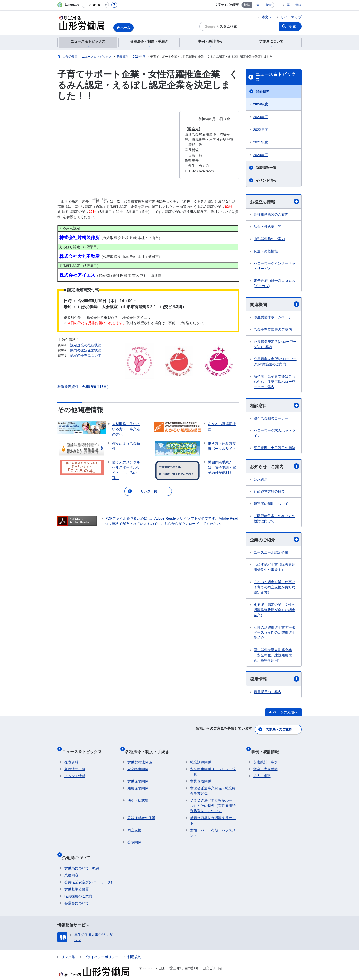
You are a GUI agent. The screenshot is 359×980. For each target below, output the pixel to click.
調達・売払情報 (266, 251)
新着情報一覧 (266, 168)
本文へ (267, 17)
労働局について (78, 851)
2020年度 (260, 155)
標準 (247, 5)
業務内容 (71, 866)
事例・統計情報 (267, 750)
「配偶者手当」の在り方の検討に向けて (274, 520)
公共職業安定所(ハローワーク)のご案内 (275, 345)
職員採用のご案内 (268, 694)
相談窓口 (274, 406)
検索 (293, 26)
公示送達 (261, 481)
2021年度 (260, 142)
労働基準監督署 (77, 880)
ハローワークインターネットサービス (274, 266)
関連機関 (274, 305)
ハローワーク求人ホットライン (274, 434)
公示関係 (134, 838)
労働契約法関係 (140, 758)
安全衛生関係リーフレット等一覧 (213, 768)
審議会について (77, 894)
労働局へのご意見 (279, 730)
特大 (269, 5)
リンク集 (68, 948)
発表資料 (263, 91)
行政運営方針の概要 (269, 493)
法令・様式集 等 (268, 227)
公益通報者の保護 (141, 814)
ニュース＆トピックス (275, 77)
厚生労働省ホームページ (273, 318)
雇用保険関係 (138, 784)
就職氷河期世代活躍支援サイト (213, 816)
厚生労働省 (294, 5)
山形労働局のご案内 (269, 239)
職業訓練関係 (201, 758)
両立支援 (134, 826)
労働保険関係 (138, 777)
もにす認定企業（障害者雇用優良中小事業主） (274, 569)
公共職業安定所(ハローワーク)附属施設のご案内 (275, 363)
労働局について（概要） (84, 859)
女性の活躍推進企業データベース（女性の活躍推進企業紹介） (274, 635)
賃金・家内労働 (266, 765)
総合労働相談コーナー (271, 420)
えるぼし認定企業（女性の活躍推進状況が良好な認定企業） (274, 612)
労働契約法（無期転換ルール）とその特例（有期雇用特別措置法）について (213, 802)
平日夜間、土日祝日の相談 (274, 449)
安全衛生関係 (138, 765)
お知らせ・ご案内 (274, 468)
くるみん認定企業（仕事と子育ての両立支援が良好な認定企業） (274, 589)
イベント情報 (266, 180)
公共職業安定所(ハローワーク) (88, 873)
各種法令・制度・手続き (149, 750)
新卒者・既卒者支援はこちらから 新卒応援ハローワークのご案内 (274, 383)
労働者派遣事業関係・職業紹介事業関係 (213, 787)
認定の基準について (86, 355)
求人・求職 (262, 772)
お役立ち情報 (274, 202)
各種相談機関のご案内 (271, 215)
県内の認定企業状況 (86, 350)
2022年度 (260, 130)
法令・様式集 (138, 796)
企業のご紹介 (274, 541)
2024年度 (260, 104)
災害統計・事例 (266, 758)
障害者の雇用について (271, 505)
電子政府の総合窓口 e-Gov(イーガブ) (274, 284)
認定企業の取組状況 (86, 345)
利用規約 (134, 948)
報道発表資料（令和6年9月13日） (84, 387)
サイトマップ (291, 17)
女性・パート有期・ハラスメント (213, 829)
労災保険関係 (201, 777)
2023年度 (260, 117)
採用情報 (274, 681)
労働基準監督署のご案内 (273, 330)
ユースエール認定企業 (271, 555)
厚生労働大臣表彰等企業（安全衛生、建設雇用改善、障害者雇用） (273, 657)
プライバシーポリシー (101, 948)
